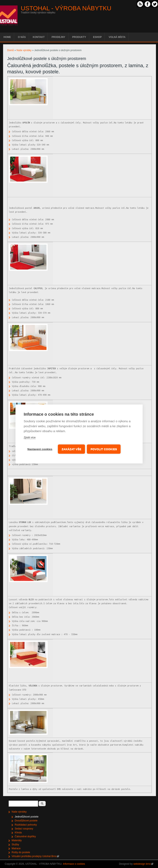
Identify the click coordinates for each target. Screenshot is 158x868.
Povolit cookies (104, 449)
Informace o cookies (74, 864)
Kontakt (39, 37)
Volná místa (117, 37)
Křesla (18, 833)
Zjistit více (30, 438)
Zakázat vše (72, 449)
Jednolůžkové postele (27, 817)
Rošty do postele (21, 852)
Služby (15, 845)
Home (7, 37)
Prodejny (58, 37)
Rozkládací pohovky (26, 825)
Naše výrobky (24, 50)
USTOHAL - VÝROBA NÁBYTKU (66, 8)
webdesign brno (143, 864)
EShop (97, 37)
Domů (10, 50)
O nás (22, 37)
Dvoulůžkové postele (26, 821)
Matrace (16, 848)
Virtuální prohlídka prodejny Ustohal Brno (35, 856)
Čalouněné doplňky (25, 836)
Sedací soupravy (24, 829)
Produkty (79, 37)
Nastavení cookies (40, 449)
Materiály (17, 840)
